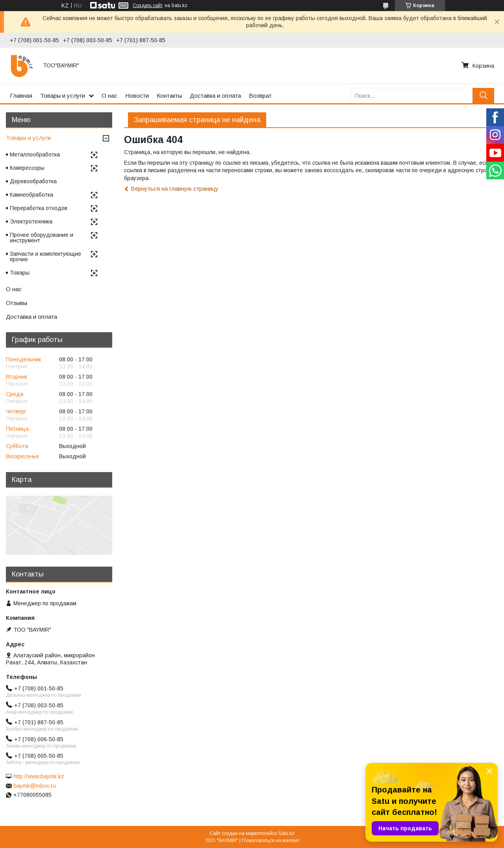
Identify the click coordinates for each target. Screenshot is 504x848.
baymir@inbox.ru (35, 786)
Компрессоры (27, 168)
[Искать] (483, 96)
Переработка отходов (39, 208)
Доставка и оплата (215, 96)
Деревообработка (33, 181)
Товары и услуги (63, 96)
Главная (21, 96)
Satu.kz (286, 833)
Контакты (169, 96)
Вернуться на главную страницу (175, 189)
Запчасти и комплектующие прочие (45, 257)
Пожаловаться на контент (271, 841)
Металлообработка (35, 154)
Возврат (260, 96)
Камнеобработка (31, 195)
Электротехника (31, 221)
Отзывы (17, 303)
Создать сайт (148, 6)
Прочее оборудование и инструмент (42, 238)
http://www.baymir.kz (39, 776)
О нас (109, 96)
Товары (20, 273)
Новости (137, 96)
